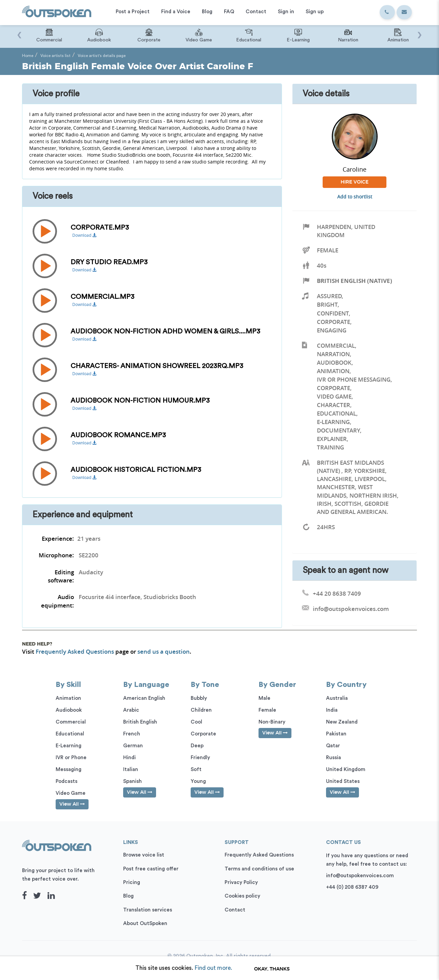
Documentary (338, 430)
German (133, 746)
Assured (329, 296)
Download (84, 235)
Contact (235, 910)
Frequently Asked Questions (75, 651)
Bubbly (199, 698)
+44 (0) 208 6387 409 (352, 887)
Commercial (336, 345)
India (332, 710)
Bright (327, 304)
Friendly (200, 758)
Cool (196, 722)
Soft (196, 770)
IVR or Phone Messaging (354, 379)
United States (343, 781)
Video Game (334, 396)
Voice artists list (55, 56)
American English (144, 698)
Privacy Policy (241, 882)
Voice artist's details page (102, 56)
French (132, 734)
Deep (197, 746)
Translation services (148, 910)
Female (328, 250)
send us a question (164, 651)
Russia (333, 758)
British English (140, 722)
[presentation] (20, 32)
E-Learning (333, 422)
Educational (337, 413)
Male (264, 698)
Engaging (332, 330)
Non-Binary (272, 722)
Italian (131, 770)
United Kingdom (346, 770)
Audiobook (334, 362)
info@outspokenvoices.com (360, 876)
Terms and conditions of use (259, 869)
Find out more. (213, 968)
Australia (337, 698)
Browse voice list (144, 855)
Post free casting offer (151, 869)
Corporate (333, 322)
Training (330, 447)
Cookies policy (242, 896)
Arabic (131, 710)
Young (198, 781)
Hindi (129, 758)
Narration (333, 354)
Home (28, 56)
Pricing (132, 882)
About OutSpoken (145, 924)
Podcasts (66, 781)
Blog (128, 896)
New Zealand (342, 722)
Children (201, 710)
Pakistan (336, 734)
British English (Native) (355, 281)
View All (72, 804)
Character (333, 405)
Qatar (333, 746)
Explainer (332, 439)
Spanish (132, 781)
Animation (333, 371)
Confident (333, 313)
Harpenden (334, 227)
